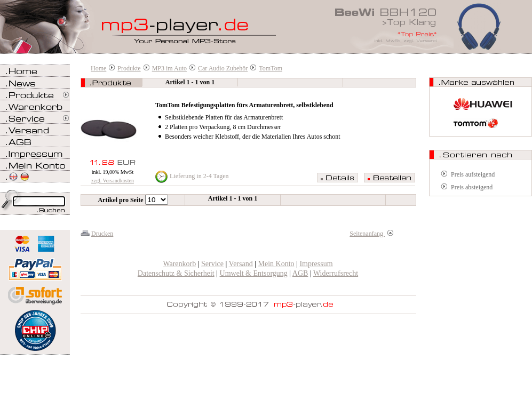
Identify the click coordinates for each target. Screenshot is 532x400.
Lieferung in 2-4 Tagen (199, 176)
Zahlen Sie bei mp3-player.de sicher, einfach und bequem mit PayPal (35, 265)
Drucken (102, 234)
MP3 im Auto (169, 68)
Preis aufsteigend (473, 174)
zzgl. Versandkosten (113, 181)
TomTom (271, 68)
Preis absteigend (472, 187)
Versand (241, 264)
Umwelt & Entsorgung (254, 273)
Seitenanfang (371, 234)
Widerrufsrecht (336, 273)
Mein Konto (276, 264)
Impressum (316, 264)
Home (98, 68)
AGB (300, 273)
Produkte (129, 68)
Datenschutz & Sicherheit (176, 273)
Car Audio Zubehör (223, 68)
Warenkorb (179, 264)
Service (212, 264)
